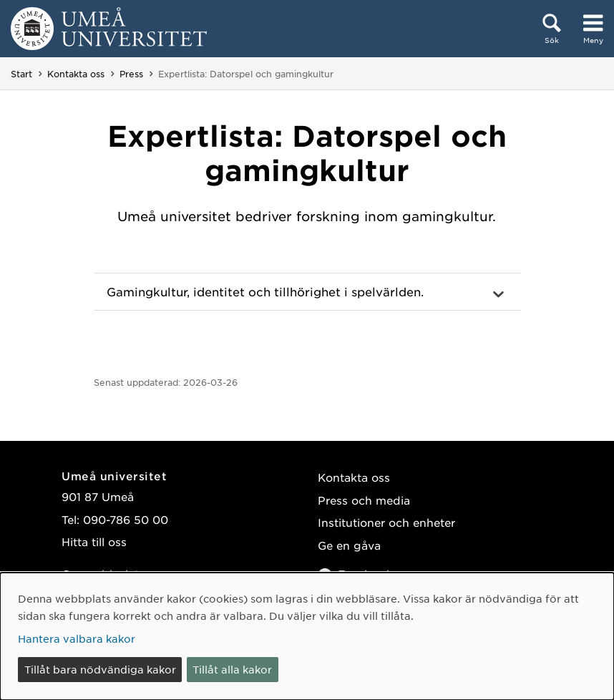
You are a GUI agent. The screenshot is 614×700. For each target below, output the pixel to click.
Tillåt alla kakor (232, 669)
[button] (307, 292)
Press (131, 74)
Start (21, 74)
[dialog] (307, 636)
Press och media (364, 500)
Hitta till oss (94, 541)
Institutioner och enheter (386, 522)
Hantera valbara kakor (77, 638)
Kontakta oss (76, 74)
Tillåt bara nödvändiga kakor (100, 669)
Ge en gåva (349, 545)
